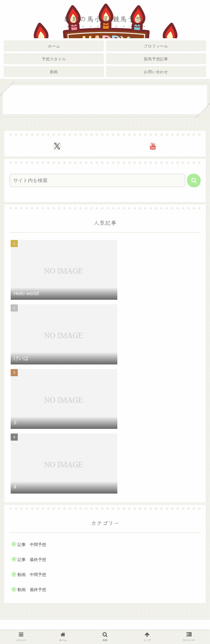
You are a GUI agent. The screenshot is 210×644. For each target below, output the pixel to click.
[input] (97, 180)
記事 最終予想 (32, 560)
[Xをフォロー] (57, 146)
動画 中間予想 (32, 575)
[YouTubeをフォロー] (153, 146)
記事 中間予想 (32, 544)
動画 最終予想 (32, 590)
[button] (194, 180)
